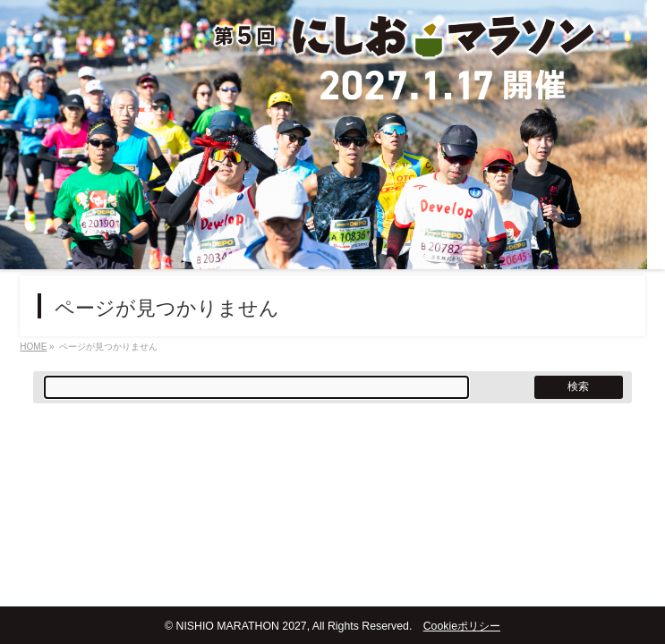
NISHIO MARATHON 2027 (241, 626)
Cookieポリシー (462, 626)
